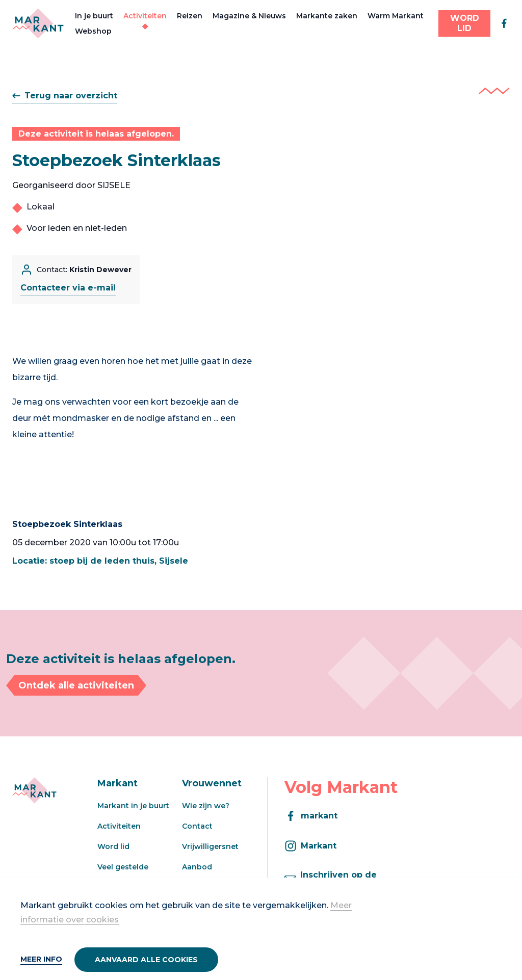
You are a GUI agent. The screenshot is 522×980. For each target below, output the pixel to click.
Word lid (113, 846)
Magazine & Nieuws (249, 16)
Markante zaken (327, 16)
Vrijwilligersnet (210, 846)
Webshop (93, 31)
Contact (197, 826)
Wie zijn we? (206, 806)
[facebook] (504, 23)
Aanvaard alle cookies (146, 960)
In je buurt (94, 16)
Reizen (190, 16)
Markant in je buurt (133, 806)
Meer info (41, 959)
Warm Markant (396, 16)
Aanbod (197, 867)
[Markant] (38, 23)
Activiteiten (145, 16)
